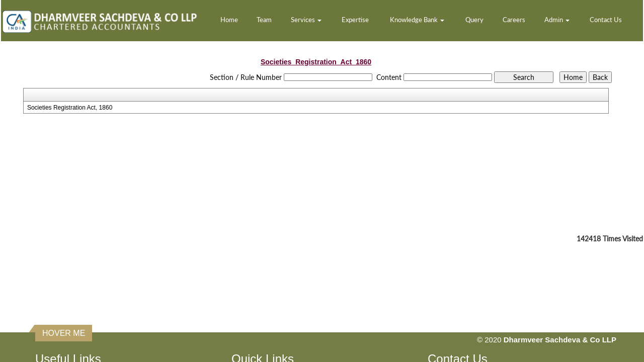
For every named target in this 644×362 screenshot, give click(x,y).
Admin (557, 20)
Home (229, 20)
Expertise (355, 20)
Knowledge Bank (417, 20)
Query (474, 20)
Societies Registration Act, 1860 (70, 108)
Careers (514, 20)
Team (264, 20)
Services (306, 20)
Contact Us (606, 20)
